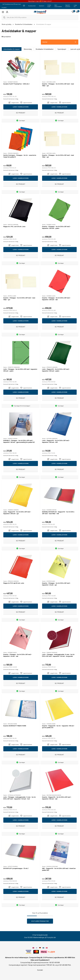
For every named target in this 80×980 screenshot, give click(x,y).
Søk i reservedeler (58, 6)
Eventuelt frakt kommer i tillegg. (11, 99)
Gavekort (42, 6)
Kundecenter (32, 6)
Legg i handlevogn (21, 107)
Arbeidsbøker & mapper (12, 49)
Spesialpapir (62, 49)
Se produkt (21, 113)
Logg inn (75, 6)
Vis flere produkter (40, 921)
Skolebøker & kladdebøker (45, 49)
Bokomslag (28, 49)
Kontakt (40, 970)
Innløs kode (49, 6)
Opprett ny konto (68, 6)
